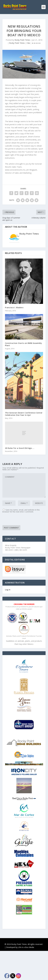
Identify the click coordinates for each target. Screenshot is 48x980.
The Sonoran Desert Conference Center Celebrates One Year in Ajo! (24, 414)
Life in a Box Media (26, 947)
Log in (8, 590)
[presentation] (22, 520)
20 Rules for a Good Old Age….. (20, 448)
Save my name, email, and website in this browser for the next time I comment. (21, 511)
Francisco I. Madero (14, 307)
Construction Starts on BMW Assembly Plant (23, 344)
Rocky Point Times (22, 40)
